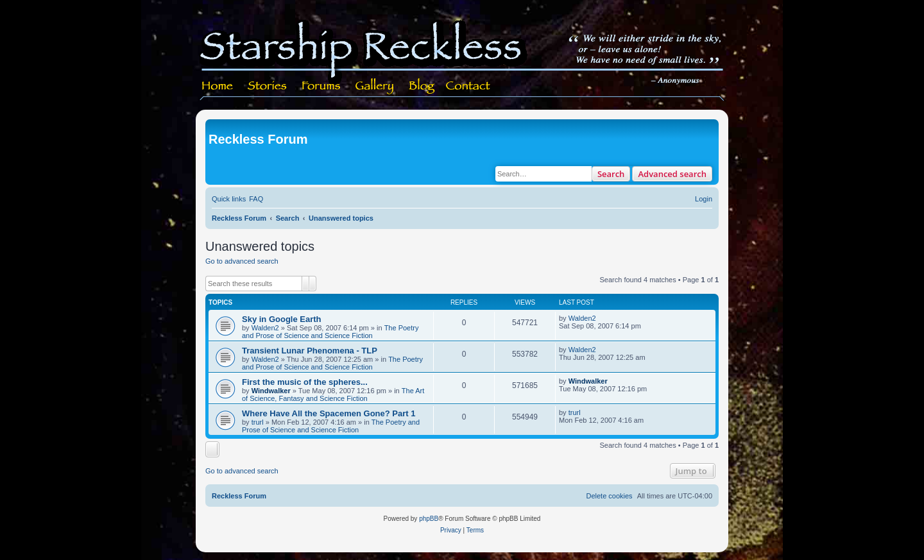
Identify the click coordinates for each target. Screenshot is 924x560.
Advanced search (672, 174)
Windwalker (271, 391)
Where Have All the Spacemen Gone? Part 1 (329, 413)
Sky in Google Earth (282, 319)
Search (611, 174)
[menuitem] (256, 199)
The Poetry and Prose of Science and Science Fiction (330, 332)
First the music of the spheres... (305, 382)
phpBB (429, 519)
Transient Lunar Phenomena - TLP (310, 351)
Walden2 (265, 328)
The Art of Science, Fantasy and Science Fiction (333, 395)
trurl (258, 422)
